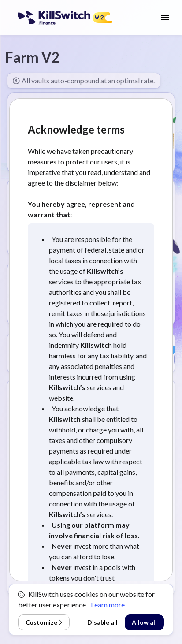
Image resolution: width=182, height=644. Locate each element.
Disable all (102, 622)
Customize (44, 622)
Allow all (144, 622)
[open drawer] (165, 18)
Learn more (108, 605)
